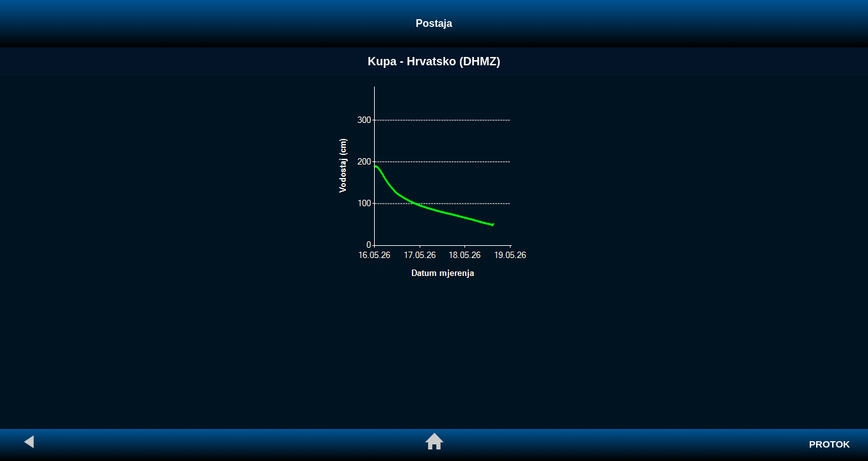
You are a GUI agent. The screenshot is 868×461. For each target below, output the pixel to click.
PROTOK (830, 444)
